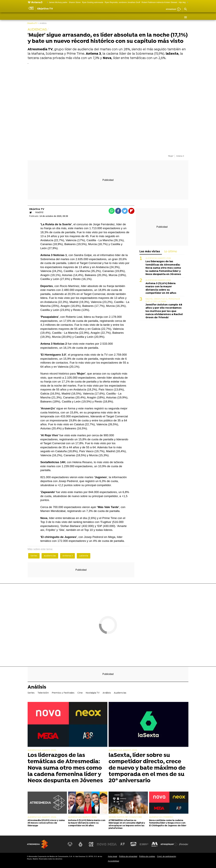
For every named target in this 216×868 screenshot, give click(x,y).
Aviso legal (112, 856)
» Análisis (42, 23)
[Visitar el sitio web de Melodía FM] (155, 844)
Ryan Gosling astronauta (93, 2)
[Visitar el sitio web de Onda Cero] (134, 844)
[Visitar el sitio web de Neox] (92, 844)
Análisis (108, 17)
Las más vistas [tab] (150, 252)
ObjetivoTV (32, 23)
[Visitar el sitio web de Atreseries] (123, 844)
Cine (81, 17)
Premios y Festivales (65, 17)
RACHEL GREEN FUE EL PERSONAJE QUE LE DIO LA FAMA (163, 300)
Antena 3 (67, 556)
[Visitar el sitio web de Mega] (113, 844)
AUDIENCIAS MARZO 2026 (158, 258)
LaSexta (84, 556)
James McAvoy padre (58, 2)
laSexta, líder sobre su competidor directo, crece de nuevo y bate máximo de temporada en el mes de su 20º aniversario (147, 768)
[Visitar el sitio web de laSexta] (82, 844)
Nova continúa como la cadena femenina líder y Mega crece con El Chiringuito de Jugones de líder (168, 823)
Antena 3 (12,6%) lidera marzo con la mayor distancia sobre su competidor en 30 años (161, 288)
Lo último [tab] (171, 252)
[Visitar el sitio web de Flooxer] (184, 844)
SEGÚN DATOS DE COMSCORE (125, 817)
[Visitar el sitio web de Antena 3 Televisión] (71, 844)
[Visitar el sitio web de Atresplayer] (169, 844)
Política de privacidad (128, 856)
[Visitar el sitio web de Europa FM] (144, 844)
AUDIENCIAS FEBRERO (161, 817)
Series (33, 17)
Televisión (45, 17)
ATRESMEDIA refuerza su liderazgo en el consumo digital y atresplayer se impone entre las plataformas (127, 824)
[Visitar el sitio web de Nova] (103, 844)
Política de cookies (147, 856)
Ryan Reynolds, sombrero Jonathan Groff (122, 2)
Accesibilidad (113, 861)
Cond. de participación (166, 856)
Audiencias (121, 17)
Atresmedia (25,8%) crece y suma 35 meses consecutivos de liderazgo (46, 823)
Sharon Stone (75, 2)
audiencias (50, 556)
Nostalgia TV (94, 17)
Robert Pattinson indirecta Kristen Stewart (159, 2)
